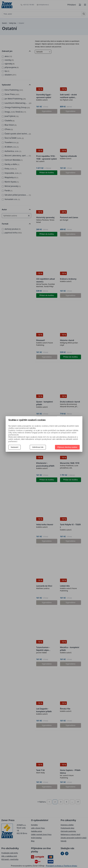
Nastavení (14, 447)
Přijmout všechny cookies (67, 447)
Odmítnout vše (38, 447)
